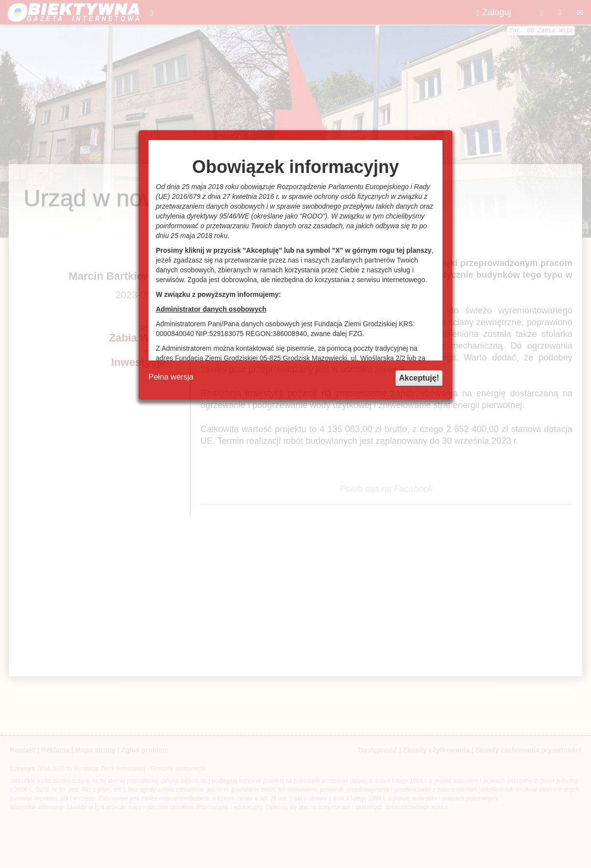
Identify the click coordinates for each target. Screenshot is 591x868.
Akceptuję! (419, 378)
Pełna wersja (171, 377)
